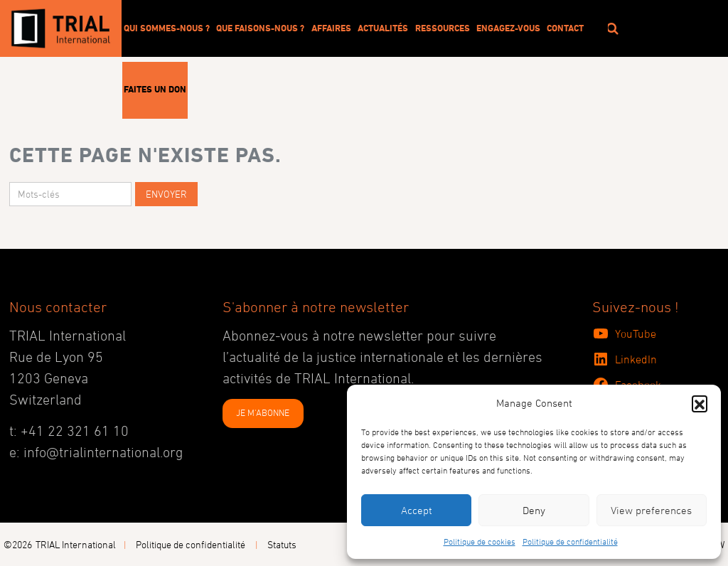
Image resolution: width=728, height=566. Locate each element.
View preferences (651, 510)
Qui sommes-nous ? (167, 28)
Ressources (443, 28)
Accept (417, 510)
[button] (700, 403)
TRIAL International (76, 544)
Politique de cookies (480, 541)
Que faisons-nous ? (260, 28)
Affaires (331, 28)
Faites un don (155, 89)
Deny (534, 510)
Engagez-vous (508, 28)
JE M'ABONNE (263, 412)
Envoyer (166, 194)
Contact (565, 28)
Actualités (383, 28)
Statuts (282, 544)
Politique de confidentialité (570, 541)
